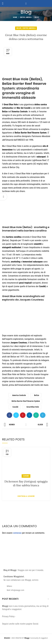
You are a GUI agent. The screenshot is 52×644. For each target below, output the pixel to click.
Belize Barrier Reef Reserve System (26, 401)
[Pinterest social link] (23, 415)
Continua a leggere (26, 496)
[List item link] (26, 590)
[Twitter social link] (16, 415)
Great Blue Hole (33, 407)
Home (15, 17)
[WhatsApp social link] (36, 415)
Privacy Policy (8, 616)
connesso (17, 533)
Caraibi (15, 407)
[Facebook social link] (9, 415)
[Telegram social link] (43, 415)
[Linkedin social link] (29, 415)
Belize (37, 17)
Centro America (26, 17)
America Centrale (19, 395)
